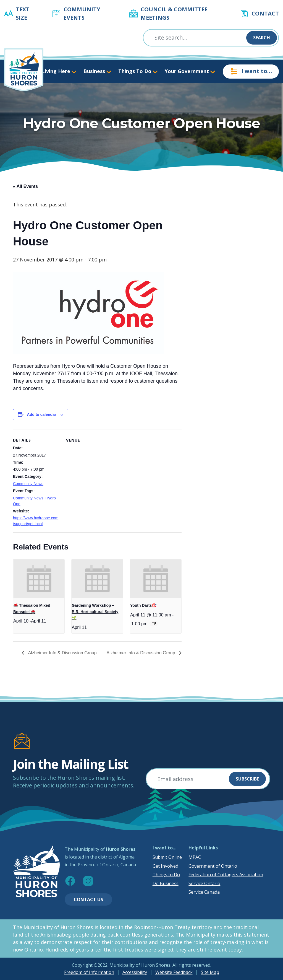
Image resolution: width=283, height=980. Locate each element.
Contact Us (88, 899)
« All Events (25, 186)
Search (262, 38)
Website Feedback (174, 972)
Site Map (210, 972)
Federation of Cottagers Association (226, 875)
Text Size (23, 13)
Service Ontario (204, 883)
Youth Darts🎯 (143, 605)
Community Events (82, 13)
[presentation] (39, 579)
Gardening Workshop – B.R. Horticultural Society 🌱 (95, 612)
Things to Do (166, 875)
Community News (28, 484)
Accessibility (135, 972)
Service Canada (204, 892)
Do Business (166, 883)
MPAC (195, 857)
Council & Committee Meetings (174, 13)
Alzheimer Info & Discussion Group (62, 653)
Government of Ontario (213, 866)
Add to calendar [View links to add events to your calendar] (42, 414)
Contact (265, 13)
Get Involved (165, 866)
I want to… (251, 71)
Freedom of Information (89, 972)
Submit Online (167, 857)
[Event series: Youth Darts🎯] (154, 624)
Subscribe (247, 779)
